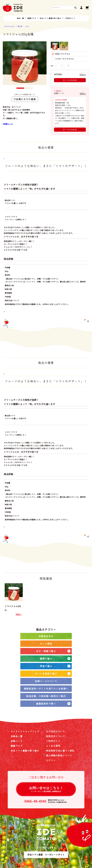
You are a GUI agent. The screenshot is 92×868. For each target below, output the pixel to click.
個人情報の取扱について (59, 755)
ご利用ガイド (70, 18)
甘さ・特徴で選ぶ (46, 651)
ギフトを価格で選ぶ (46, 674)
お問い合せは (46, 789)
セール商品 (46, 644)
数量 (60, 66)
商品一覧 (20, 18)
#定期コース (8, 124)
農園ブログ (32, 18)
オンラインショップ (9, 26)
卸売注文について (55, 736)
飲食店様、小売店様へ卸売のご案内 (46, 696)
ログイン (51, 760)
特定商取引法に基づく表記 (60, 751)
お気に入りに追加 (26, 99)
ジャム (27, 26)
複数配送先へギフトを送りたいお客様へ (46, 689)
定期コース (17, 741)
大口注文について (55, 731)
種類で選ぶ (46, 659)
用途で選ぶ (46, 666)
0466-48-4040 (35, 801)
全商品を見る (46, 636)
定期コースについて (46, 681)
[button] (20, 88)
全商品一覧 (17, 736)
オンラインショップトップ (25, 731)
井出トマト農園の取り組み (50, 18)
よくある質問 (53, 746)
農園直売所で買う (46, 704)
